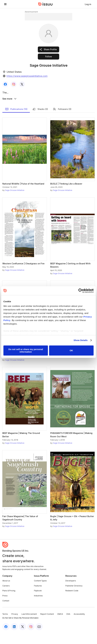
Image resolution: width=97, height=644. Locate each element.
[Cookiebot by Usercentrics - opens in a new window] (81, 291)
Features (38, 597)
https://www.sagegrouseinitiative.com (27, 76)
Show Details (81, 340)
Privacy (15, 625)
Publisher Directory (74, 597)
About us (6, 592)
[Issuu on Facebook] (6, 638)
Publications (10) (16, 121)
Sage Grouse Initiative (15, 202)
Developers (71, 592)
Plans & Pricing (9, 602)
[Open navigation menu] (5, 4)
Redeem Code (72, 602)
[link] (88, 4)
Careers (6, 597)
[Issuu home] (45, 4)
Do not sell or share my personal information (26, 351)
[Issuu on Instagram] (31, 638)
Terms (5, 625)
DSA (68, 625)
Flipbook (38, 602)
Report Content (47, 625)
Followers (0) (62, 121)
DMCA (60, 625)
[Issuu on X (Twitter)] (23, 638)
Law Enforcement (29, 625)
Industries (38, 607)
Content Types (40, 592)
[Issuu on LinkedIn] (14, 638)
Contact (6, 612)
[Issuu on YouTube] (39, 638)
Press (5, 607)
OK (71, 350)
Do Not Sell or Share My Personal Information (20, 629)
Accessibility (79, 625)
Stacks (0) (40, 121)
